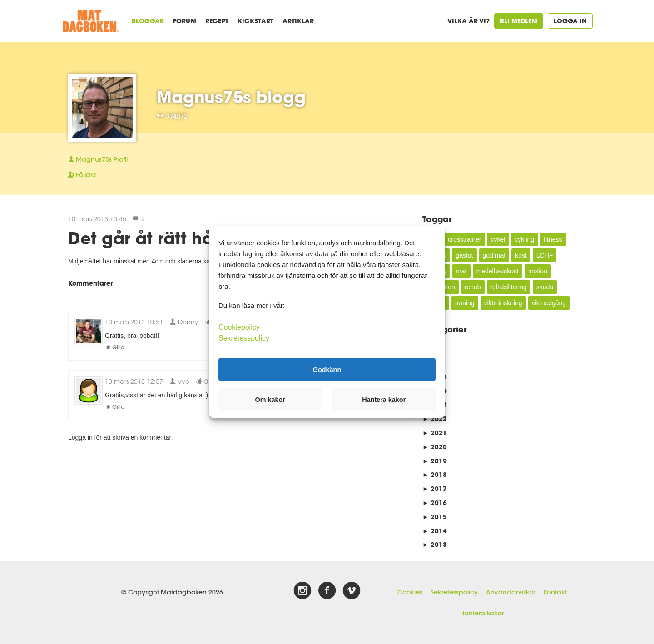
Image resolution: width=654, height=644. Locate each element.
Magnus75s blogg (231, 97)
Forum (185, 21)
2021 (435, 433)
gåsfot (464, 255)
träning (465, 303)
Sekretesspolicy (454, 592)
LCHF (545, 255)
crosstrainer (464, 239)
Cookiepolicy (239, 327)
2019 (435, 461)
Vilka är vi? (468, 21)
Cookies (410, 592)
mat (461, 271)
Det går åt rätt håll (145, 238)
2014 (435, 531)
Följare (82, 175)
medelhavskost (498, 271)
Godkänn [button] (327, 369)
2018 (435, 474)
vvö (179, 381)
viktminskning (503, 303)
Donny (184, 322)
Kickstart (255, 21)
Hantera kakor (482, 613)
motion (538, 271)
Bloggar (148, 21)
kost (521, 255)
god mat (494, 255)
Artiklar (298, 21)
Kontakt (555, 592)
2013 (435, 544)
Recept (217, 21)
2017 (435, 488)
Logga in (570, 21)
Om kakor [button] (270, 400)
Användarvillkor (510, 592)
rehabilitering (509, 287)
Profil (98, 159)
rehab (473, 287)
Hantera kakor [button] (384, 400)
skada (545, 287)
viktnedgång (549, 303)
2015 (435, 517)
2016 (435, 503)
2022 (435, 419)
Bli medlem (519, 21)
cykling (524, 239)
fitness (553, 239)
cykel (498, 239)
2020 (435, 447)
